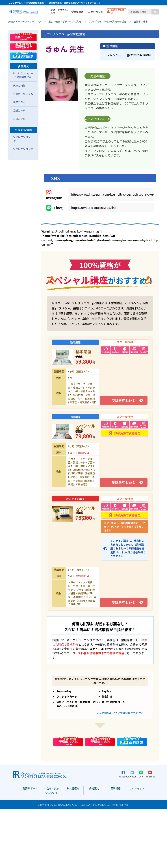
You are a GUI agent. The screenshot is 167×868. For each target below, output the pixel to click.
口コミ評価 (19, 177)
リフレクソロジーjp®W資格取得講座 (107, 21)
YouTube (150, 833)
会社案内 (94, 847)
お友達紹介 (73, 847)
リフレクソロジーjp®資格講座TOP (23, 134)
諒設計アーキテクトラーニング (25, 21)
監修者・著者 (141, 21)
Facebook (123, 833)
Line (141, 833)
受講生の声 (19, 169)
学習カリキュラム (23, 152)
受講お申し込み (118, 11)
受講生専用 (77, 12)
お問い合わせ (96, 12)
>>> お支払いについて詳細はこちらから (120, 771)
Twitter (132, 833)
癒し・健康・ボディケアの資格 (65, 21)
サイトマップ (137, 847)
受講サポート (30, 847)
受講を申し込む (124, 459)
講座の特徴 (19, 144)
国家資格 (116, 847)
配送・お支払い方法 (59, 12)
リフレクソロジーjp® (23, 197)
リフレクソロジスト (23, 210)
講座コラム (19, 161)
